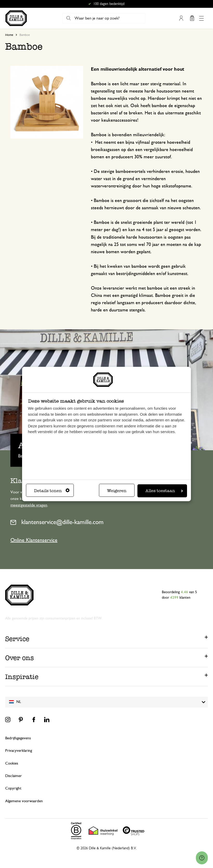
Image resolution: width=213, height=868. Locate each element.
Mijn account (181, 18)
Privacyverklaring (19, 751)
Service (17, 639)
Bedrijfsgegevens (18, 738)
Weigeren (117, 491)
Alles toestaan (164, 491)
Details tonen (52, 491)
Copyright (13, 788)
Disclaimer (14, 776)
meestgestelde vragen (29, 505)
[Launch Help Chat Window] (202, 858)
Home (9, 35)
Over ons (19, 658)
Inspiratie (22, 677)
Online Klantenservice (34, 540)
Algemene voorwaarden (24, 801)
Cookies (12, 763)
